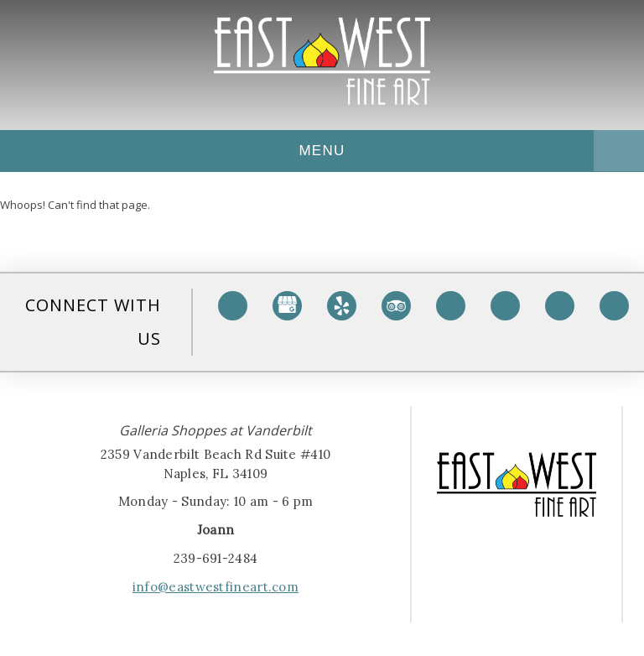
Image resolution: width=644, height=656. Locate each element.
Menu (332, 151)
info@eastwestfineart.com (216, 587)
